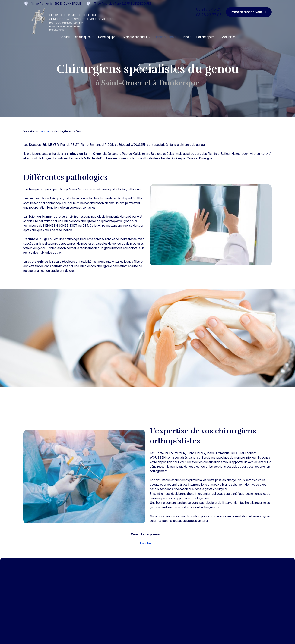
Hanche (145, 543)
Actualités (229, 37)
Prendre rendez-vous (249, 12)
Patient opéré (205, 37)
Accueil (65, 37)
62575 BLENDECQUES (122, 3)
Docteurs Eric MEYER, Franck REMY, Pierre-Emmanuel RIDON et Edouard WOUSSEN (88, 145)
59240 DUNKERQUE (56, 3)
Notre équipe (107, 37)
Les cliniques (82, 37)
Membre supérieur (135, 37)
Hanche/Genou (165, 37)
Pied (186, 37)
